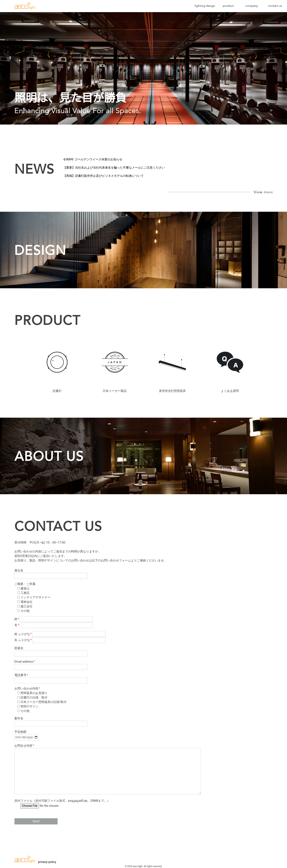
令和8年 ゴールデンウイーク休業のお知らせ (93, 159)
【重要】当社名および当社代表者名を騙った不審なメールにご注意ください (114, 168)
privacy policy (47, 862)
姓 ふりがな (60, 634)
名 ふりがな (60, 640)
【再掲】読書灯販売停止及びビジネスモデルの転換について (103, 176)
